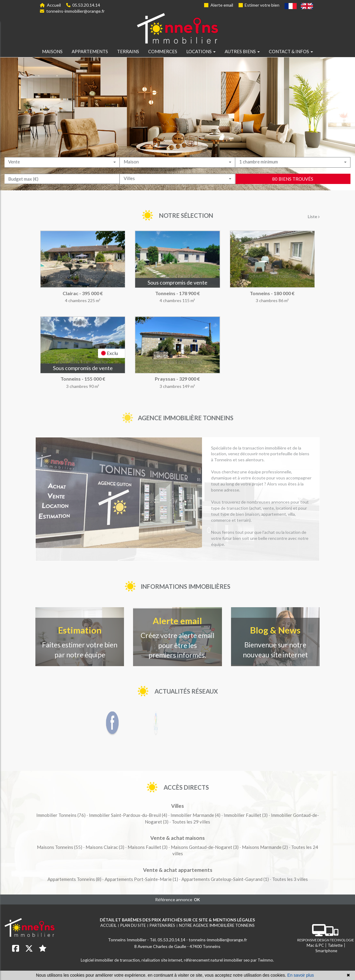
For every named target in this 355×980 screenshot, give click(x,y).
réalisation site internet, (163, 960)
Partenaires (162, 925)
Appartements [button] (90, 51)
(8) (74, 879)
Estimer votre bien (259, 5)
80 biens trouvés (293, 195)
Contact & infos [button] (291, 51)
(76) (61, 815)
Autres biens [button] (242, 51)
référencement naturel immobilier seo (217, 960)
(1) (141, 879)
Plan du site (133, 925)
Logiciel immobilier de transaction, (111, 960)
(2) (265, 847)
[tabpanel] (177, 316)
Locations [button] (201, 51)
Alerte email (219, 5)
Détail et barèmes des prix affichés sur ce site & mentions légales (177, 920)
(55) (60, 847)
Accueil (50, 5)
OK (197, 900)
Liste (314, 216)
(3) (246, 815)
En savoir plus (301, 975)
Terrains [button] (128, 51)
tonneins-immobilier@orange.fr (72, 11)
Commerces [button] (163, 51)
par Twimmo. (262, 960)
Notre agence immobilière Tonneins (217, 925)
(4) (128, 815)
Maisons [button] (52, 51)
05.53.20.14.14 (83, 5)
